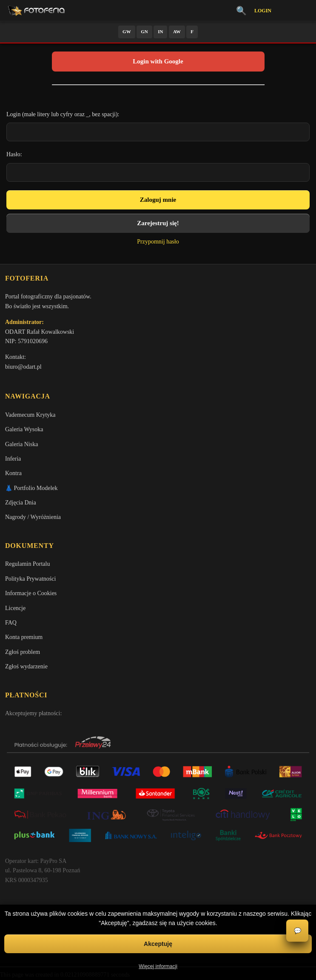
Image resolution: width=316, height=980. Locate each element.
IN (160, 32)
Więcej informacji (158, 966)
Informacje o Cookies (31, 593)
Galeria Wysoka (24, 429)
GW (127, 32)
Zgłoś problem (23, 652)
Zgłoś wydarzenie (26, 666)
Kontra (13, 473)
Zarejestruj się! (158, 223)
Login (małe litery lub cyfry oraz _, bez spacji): (63, 114)
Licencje (15, 608)
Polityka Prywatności (30, 579)
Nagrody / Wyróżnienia (33, 517)
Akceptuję (158, 944)
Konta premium (24, 637)
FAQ (11, 623)
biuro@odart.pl (23, 367)
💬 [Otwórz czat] (297, 931)
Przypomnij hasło (158, 242)
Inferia (13, 459)
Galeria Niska (21, 444)
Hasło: (14, 154)
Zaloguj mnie (158, 200)
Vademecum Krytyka (30, 415)
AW (177, 32)
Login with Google (158, 61)
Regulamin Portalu (27, 564)
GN (144, 32)
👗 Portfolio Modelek (31, 488)
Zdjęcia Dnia (21, 503)
